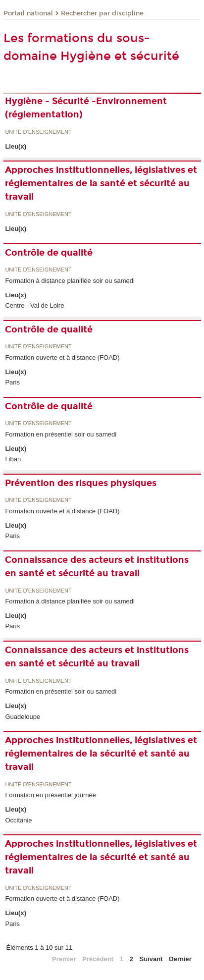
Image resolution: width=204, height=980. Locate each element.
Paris (12, 382)
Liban (13, 459)
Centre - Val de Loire (34, 305)
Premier (64, 959)
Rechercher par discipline (102, 13)
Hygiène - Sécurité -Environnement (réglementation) (86, 108)
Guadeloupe (23, 717)
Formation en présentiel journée (51, 795)
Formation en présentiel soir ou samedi (61, 434)
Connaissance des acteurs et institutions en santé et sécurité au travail (97, 567)
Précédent (98, 959)
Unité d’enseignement (38, 132)
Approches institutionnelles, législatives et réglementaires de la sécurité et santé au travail (101, 754)
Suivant (151, 959)
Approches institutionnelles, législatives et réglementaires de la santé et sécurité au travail (101, 183)
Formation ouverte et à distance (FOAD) (62, 357)
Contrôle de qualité (49, 253)
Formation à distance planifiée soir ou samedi (70, 281)
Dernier (180, 959)
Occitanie (18, 820)
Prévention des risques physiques (81, 483)
